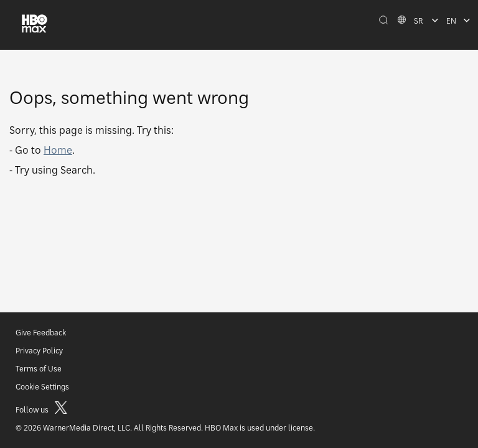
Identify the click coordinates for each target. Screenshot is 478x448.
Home (58, 150)
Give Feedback (41, 333)
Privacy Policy (39, 351)
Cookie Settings (42, 387)
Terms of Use (39, 369)
